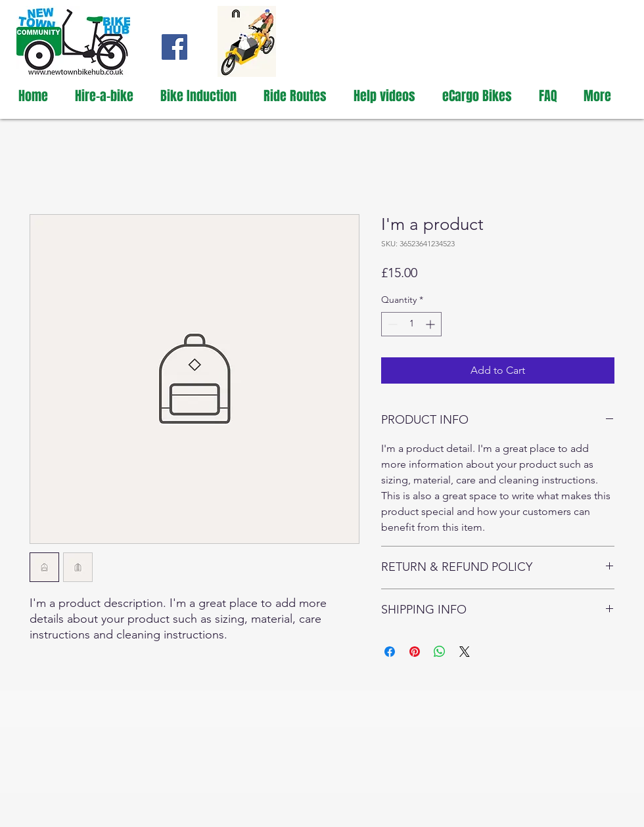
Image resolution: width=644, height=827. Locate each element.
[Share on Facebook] (390, 652)
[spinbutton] (411, 324)
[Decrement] (391, 324)
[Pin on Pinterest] (415, 652)
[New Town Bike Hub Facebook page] (174, 47)
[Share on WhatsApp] (440, 652)
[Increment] (431, 324)
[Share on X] (465, 652)
